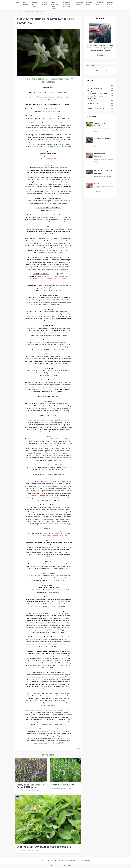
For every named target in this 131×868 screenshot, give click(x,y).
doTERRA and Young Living (96, 109)
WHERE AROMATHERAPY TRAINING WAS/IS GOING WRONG (44, 847)
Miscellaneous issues (94, 106)
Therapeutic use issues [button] (44, 3)
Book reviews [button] (26, 3)
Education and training (24, 27)
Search (100, 71)
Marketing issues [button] (89, 3)
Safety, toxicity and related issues (98, 93)
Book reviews (92, 86)
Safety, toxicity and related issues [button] (54, 5)
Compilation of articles (95, 101)
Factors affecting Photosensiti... (100, 155)
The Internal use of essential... (104, 184)
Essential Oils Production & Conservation (96, 97)
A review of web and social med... (103, 140)
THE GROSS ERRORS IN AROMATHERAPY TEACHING (35, 12)
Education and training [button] (34, 4)
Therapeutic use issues (95, 91)
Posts (21, 12)
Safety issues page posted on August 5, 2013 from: (30, 786)
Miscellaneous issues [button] (100, 3)
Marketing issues (93, 103)
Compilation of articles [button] (79, 3)
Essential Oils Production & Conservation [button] (66, 4)
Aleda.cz (80, 866)
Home (18, 2)
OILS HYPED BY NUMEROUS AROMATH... (103, 172)
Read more (100, 55)
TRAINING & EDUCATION (63, 785)
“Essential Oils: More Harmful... (101, 125)
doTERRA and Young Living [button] (110, 4)
